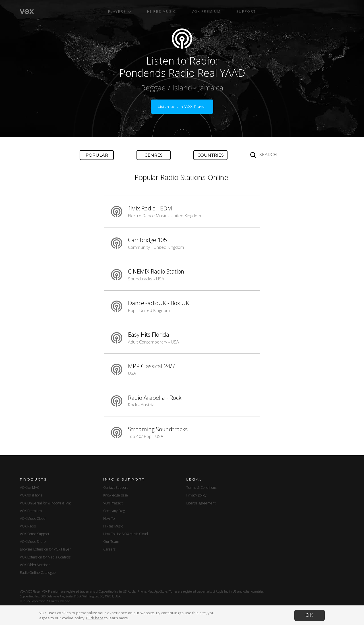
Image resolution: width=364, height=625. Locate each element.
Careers (109, 549)
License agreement (201, 503)
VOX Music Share (33, 542)
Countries (211, 155)
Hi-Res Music (162, 12)
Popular (97, 155)
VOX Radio (28, 526)
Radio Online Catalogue (38, 573)
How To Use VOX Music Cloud (126, 534)
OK (310, 615)
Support (246, 12)
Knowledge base (116, 495)
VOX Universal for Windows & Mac (46, 503)
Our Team (111, 542)
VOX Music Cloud (33, 519)
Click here (95, 618)
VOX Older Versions (35, 565)
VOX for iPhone (31, 495)
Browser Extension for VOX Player (45, 549)
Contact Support (115, 488)
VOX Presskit (113, 503)
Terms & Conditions (201, 488)
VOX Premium (206, 12)
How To (109, 519)
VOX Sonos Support (35, 534)
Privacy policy (196, 495)
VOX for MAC (30, 488)
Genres (154, 155)
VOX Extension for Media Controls (45, 557)
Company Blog (114, 511)
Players (120, 12)
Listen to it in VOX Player (182, 106)
